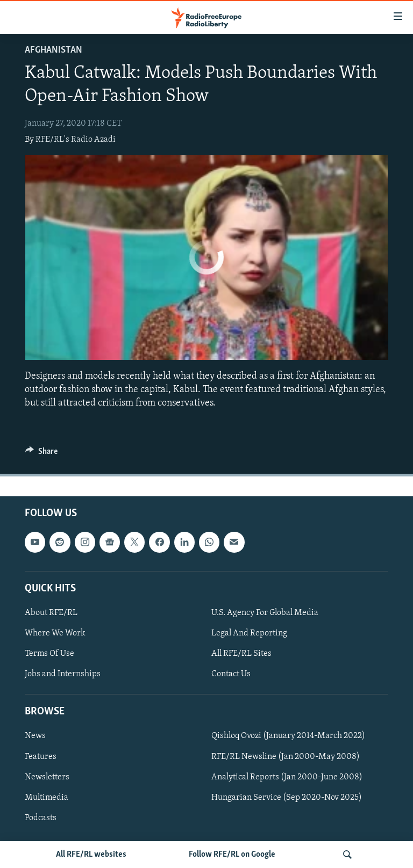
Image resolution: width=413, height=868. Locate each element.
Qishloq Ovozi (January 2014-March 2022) (288, 736)
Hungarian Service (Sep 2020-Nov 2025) (287, 798)
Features (41, 757)
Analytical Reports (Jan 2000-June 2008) (287, 777)
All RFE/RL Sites (241, 654)
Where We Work (55, 633)
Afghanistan (54, 50)
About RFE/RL (51, 613)
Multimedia (47, 798)
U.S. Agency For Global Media (265, 613)
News (35, 736)
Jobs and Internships (63, 674)
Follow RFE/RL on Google (232, 855)
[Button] (41, 454)
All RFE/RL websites (91, 855)
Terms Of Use (49, 654)
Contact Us (231, 674)
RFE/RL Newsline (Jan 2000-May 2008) (286, 757)
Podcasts (41, 818)
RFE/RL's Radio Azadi (76, 140)
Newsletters (47, 777)
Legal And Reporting (249, 633)
